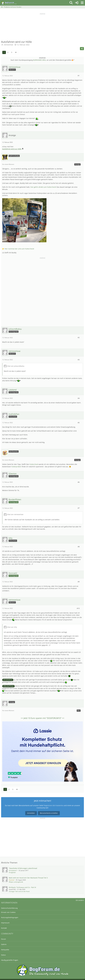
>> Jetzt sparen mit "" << (42, 718)
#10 (78, 608)
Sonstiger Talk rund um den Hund (19, 891)
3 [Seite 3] (12, 52)
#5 (79, 423)
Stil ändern (80, 900)
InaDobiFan (8, 680)
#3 (79, 360)
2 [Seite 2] (8, 52)
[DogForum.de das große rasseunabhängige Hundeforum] (9, 3)
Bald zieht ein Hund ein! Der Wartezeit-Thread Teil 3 (28, 878)
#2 (79, 337)
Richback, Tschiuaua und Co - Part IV (22, 887)
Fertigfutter (12, 872)
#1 (79, 76)
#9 (79, 582)
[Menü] (82, 3)
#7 (79, 508)
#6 (79, 482)
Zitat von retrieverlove (15, 514)
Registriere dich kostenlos (54, 805)
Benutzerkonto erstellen (49, 813)
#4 (79, 398)
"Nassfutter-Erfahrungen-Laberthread (23, 868)
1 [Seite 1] (4, 52)
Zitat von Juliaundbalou (16, 366)
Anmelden (31, 813)
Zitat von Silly (12, 627)
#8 (79, 547)
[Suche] (71, 3)
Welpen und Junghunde (16, 882)
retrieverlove (8, 45)
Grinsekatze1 (13, 870)
